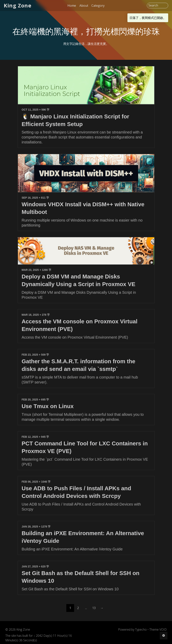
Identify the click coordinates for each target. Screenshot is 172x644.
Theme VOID (158, 629)
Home (72, 6)
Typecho (141, 629)
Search (153, 6)
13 (94, 608)
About (84, 6)
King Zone (18, 5)
